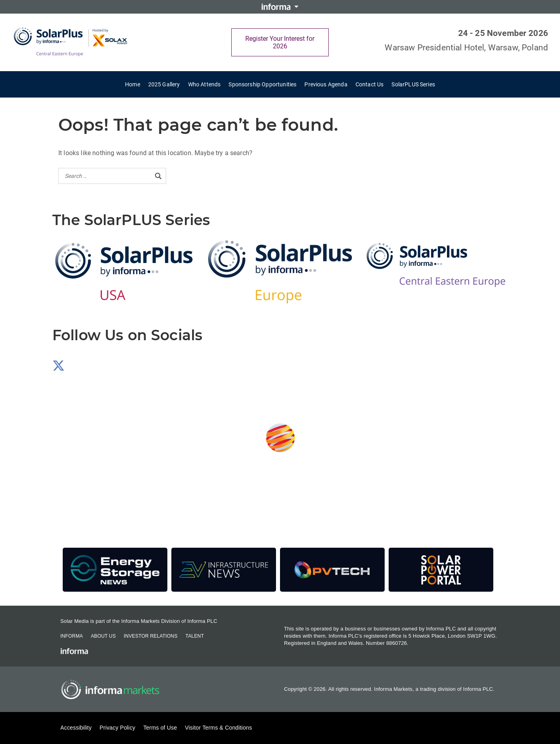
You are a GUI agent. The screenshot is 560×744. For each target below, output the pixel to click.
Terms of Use (160, 728)
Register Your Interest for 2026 (280, 42)
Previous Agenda (326, 84)
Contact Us (370, 84)
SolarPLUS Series (413, 84)
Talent (195, 636)
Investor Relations (151, 636)
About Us (103, 636)
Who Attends (205, 84)
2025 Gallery (164, 84)
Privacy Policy (117, 728)
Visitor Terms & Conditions (218, 728)
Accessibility (76, 728)
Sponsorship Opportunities (262, 84)
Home (133, 84)
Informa (71, 636)
